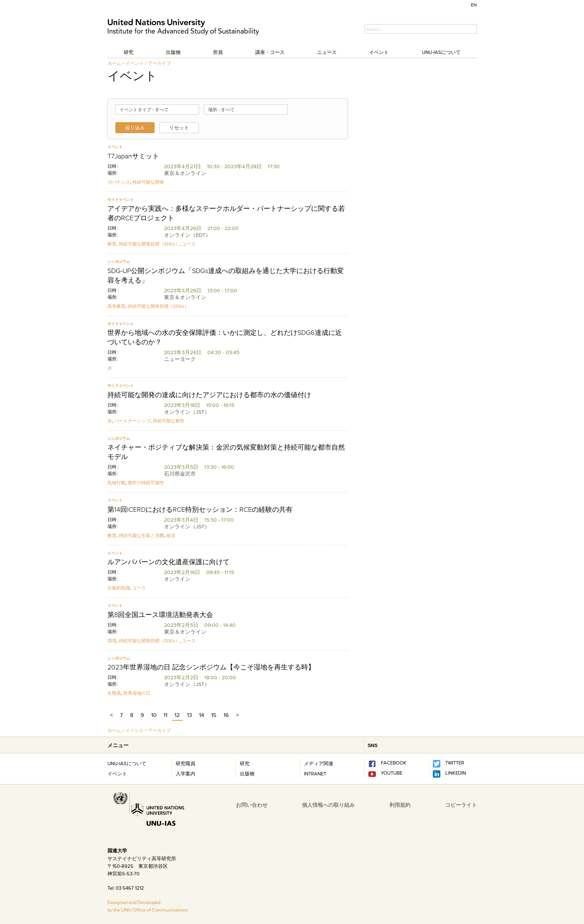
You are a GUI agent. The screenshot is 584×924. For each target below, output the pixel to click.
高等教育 (116, 306)
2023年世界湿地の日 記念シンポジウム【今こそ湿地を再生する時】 (211, 667)
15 (214, 715)
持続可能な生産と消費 (141, 535)
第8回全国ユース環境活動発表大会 (160, 615)
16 (226, 715)
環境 (112, 641)
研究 (129, 52)
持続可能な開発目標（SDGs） (149, 244)
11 (166, 715)
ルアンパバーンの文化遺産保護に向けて (169, 562)
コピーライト (461, 805)
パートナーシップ (132, 421)
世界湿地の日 (137, 693)
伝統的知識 (119, 588)
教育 (112, 244)
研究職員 (185, 763)
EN (474, 5)
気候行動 (116, 483)
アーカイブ (159, 63)
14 (202, 715)
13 (189, 715)
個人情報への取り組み (328, 805)
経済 (171, 535)
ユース (189, 244)
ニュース (327, 52)
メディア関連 (319, 763)
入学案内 (185, 774)
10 (154, 715)
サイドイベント (121, 200)
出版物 (173, 52)
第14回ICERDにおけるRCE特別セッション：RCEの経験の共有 (200, 510)
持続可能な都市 (169, 421)
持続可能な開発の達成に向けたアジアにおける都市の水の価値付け (209, 395)
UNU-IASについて (441, 52)
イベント (379, 52)
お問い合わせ (252, 805)
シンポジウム (119, 262)
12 (177, 715)
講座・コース (270, 52)
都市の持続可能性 (146, 483)
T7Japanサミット (133, 156)
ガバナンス (119, 182)
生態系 (114, 693)
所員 (218, 52)
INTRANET (315, 774)
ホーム (114, 63)
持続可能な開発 (148, 182)
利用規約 (400, 805)
